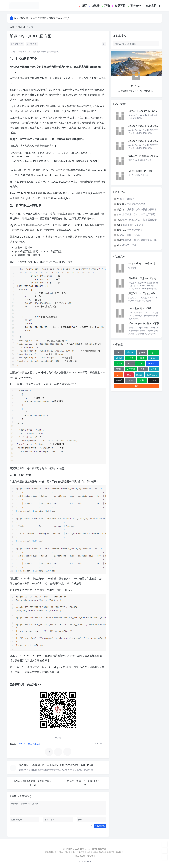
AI (119, 352)
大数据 (154, 369)
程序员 (119, 380)
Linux (154, 358)
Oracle (119, 363)
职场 (142, 380)
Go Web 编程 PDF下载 (140, 171)
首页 (12, 27)
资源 (136, 386)
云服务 (119, 369)
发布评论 (100, 826)
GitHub (119, 358)
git (154, 352)
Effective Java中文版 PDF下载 (144, 323)
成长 (118, 375)
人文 (143, 369)
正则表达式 (152, 375)
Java (142, 358)
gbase (142, 352)
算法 (131, 380)
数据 (29, 744)
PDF (130, 363)
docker (131, 352)
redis (140, 363)
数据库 (37, 744)
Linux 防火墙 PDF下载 (140, 308)
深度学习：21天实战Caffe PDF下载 (147, 293)
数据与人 (55, 765)
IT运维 (131, 358)
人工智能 (131, 369)
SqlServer (153, 363)
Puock (90, 861)
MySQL (22, 27)
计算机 (153, 380)
